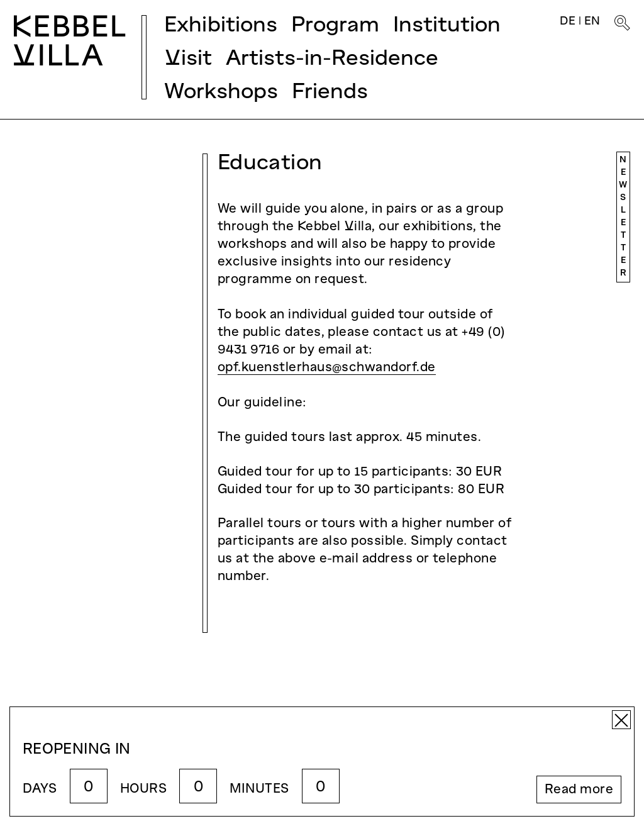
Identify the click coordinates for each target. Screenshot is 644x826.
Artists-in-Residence (332, 59)
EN (592, 22)
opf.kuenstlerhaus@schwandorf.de (327, 368)
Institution (447, 26)
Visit (188, 59)
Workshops (221, 93)
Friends (330, 93)
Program (335, 26)
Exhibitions (221, 26)
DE (568, 22)
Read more (579, 790)
